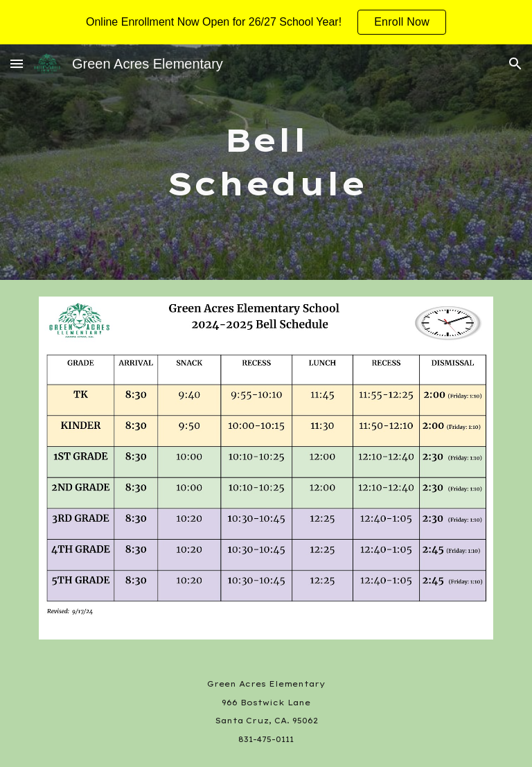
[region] (266, 22)
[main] (266, 162)
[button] (17, 63)
